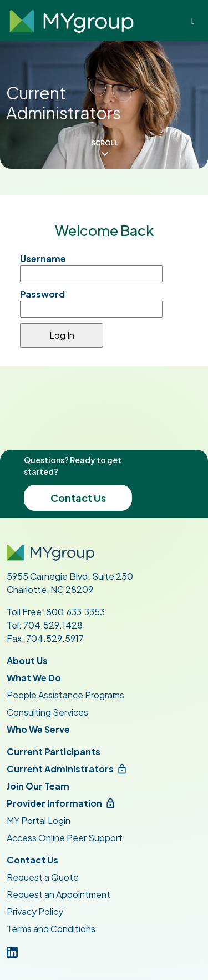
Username (43, 258)
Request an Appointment (59, 894)
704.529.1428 (53, 625)
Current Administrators (60, 769)
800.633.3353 (75, 612)
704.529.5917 (55, 638)
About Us (27, 660)
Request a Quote (43, 877)
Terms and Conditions (51, 929)
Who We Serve (38, 729)
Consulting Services (47, 712)
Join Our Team (38, 786)
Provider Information (54, 803)
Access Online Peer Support (65, 838)
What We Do (34, 678)
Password (42, 294)
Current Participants (54, 752)
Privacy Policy (35, 911)
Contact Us (78, 498)
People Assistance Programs (65, 695)
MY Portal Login (39, 820)
